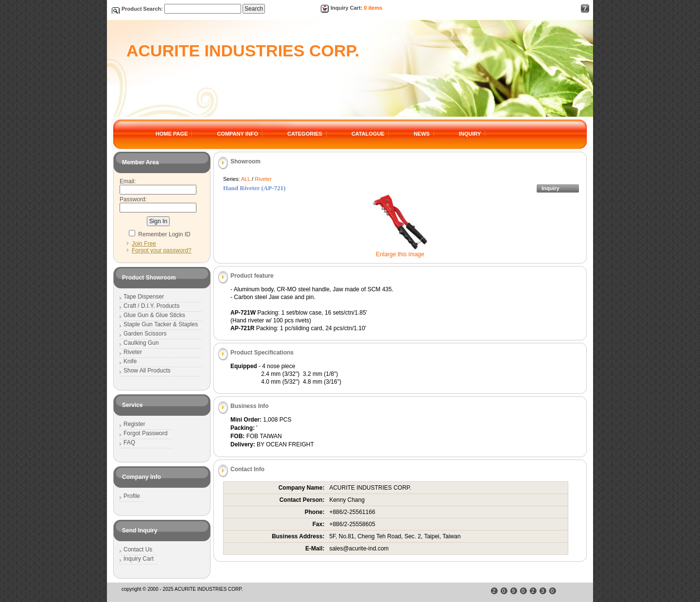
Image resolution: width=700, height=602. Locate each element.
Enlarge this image (400, 254)
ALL (246, 179)
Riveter (263, 179)
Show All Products (147, 371)
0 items (373, 8)
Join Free (144, 244)
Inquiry (551, 188)
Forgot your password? (162, 250)
